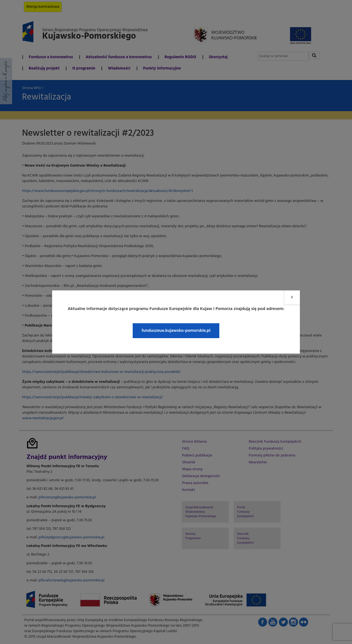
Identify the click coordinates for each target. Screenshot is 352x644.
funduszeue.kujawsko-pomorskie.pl (176, 331)
